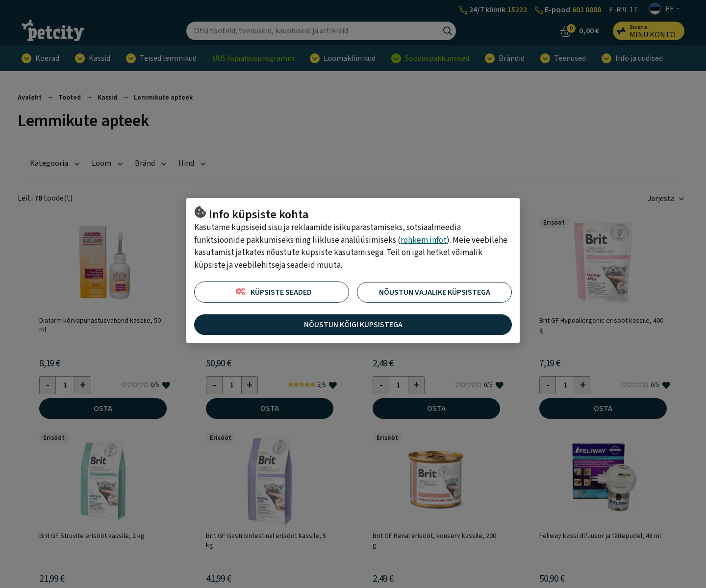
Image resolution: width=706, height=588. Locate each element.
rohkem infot (424, 240)
